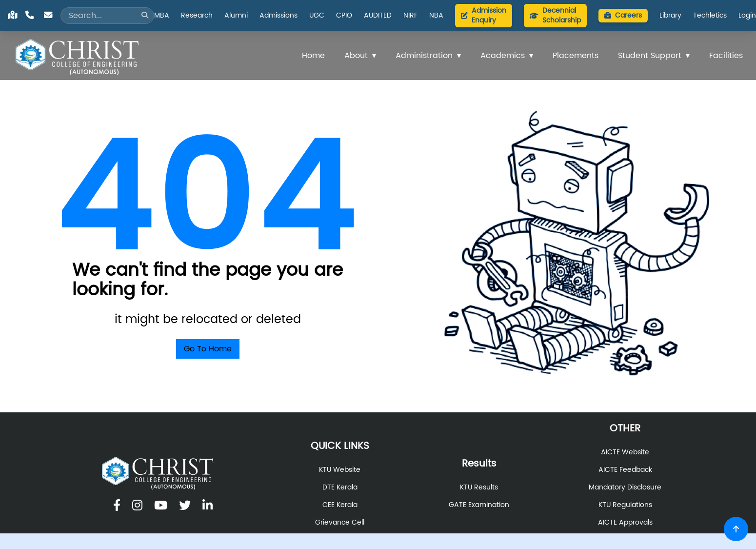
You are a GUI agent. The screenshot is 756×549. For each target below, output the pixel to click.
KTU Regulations (625, 505)
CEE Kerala (340, 505)
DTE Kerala (340, 488)
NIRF (410, 16)
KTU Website (340, 470)
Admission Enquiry (484, 15)
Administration (424, 56)
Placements (576, 56)
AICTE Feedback (625, 470)
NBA (436, 16)
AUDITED (378, 16)
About (356, 56)
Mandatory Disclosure (625, 488)
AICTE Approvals (625, 523)
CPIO (344, 16)
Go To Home (208, 349)
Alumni (236, 16)
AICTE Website (625, 452)
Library (670, 16)
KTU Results (479, 488)
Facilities (726, 56)
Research (197, 16)
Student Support (650, 56)
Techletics (710, 16)
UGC (317, 16)
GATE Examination (479, 505)
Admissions (279, 16)
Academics (503, 56)
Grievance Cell (340, 523)
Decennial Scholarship (555, 15)
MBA (162, 16)
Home (313, 56)
